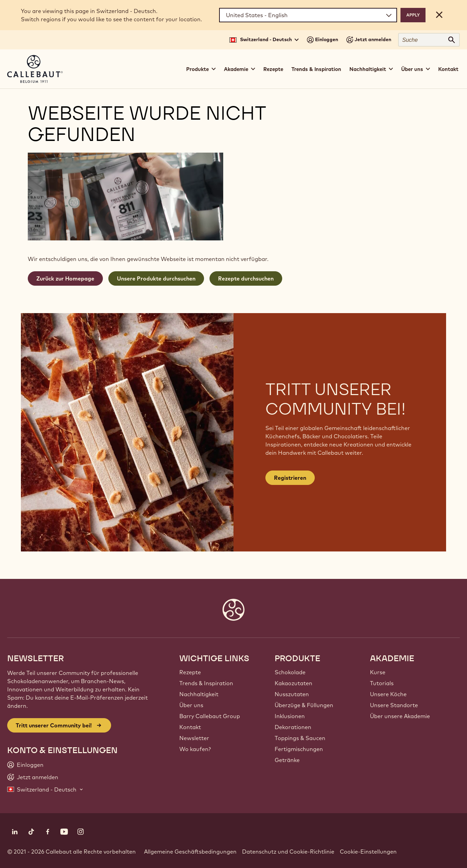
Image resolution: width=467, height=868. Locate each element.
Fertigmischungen (299, 749)
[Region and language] (308, 15)
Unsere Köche (388, 694)
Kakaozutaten (294, 683)
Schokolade (290, 672)
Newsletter (194, 738)
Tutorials (382, 683)
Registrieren (290, 478)
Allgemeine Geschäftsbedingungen (190, 852)
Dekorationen (293, 727)
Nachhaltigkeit (199, 694)
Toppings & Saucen (300, 738)
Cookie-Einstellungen (368, 852)
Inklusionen (290, 716)
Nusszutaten (292, 694)
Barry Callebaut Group (210, 716)
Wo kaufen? (195, 749)
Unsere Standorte (394, 705)
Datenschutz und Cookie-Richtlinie (288, 852)
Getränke (287, 760)
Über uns (191, 705)
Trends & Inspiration (316, 69)
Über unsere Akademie (400, 716)
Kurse (378, 672)
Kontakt (448, 69)
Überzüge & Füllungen (304, 705)
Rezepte (273, 69)
